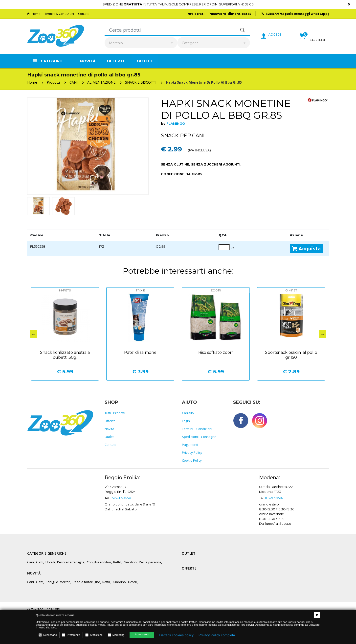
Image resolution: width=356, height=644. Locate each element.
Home (34, 14)
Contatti (84, 14)
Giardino (130, 562)
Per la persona (150, 562)
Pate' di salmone (140, 352)
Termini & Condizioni (59, 14)
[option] (88, 146)
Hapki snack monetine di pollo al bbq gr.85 (204, 82)
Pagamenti (190, 445)
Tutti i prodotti (115, 413)
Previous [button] (33, 334)
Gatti (40, 562)
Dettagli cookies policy (176, 635)
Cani (31, 562)
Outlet (145, 61)
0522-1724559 (121, 498)
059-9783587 (274, 498)
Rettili (117, 562)
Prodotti (53, 82)
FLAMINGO (176, 123)
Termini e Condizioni (197, 429)
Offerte (116, 61)
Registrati (195, 14)
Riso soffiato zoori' (216, 352)
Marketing (116, 635)
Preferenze (71, 635)
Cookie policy (192, 460)
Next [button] (323, 334)
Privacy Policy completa (217, 635)
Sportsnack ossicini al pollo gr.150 (291, 355)
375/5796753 (275, 14)
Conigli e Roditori (58, 582)
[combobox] (141, 43)
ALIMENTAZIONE (101, 82)
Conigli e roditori (99, 562)
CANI (74, 82)
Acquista (306, 249)
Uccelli (50, 562)
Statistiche (94, 635)
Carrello (188, 413)
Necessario (48, 635)
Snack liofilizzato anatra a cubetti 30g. (65, 355)
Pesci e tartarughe (71, 562)
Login (186, 421)
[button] (312, 41)
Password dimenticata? (230, 14)
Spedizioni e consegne (199, 437)
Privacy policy (192, 453)
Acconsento (142, 635)
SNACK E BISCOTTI (141, 82)
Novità (88, 61)
